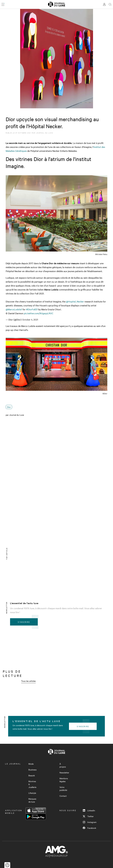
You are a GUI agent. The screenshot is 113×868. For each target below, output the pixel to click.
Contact (63, 796)
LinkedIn (89, 810)
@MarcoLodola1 (14, 309)
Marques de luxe (32, 800)
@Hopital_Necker (75, 301)
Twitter (88, 816)
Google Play (36, 817)
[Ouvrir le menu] (3, 4)
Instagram (90, 822)
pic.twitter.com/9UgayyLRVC (39, 313)
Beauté (32, 775)
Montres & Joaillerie (32, 784)
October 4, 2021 (30, 319)
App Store (36, 811)
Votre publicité (63, 789)
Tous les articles (28, 681)
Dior (9, 407)
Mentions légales (64, 780)
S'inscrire (24, 622)
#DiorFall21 (32, 309)
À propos (63, 765)
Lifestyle (32, 793)
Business (33, 770)
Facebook (89, 828)
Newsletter (64, 772)
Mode (31, 764)
